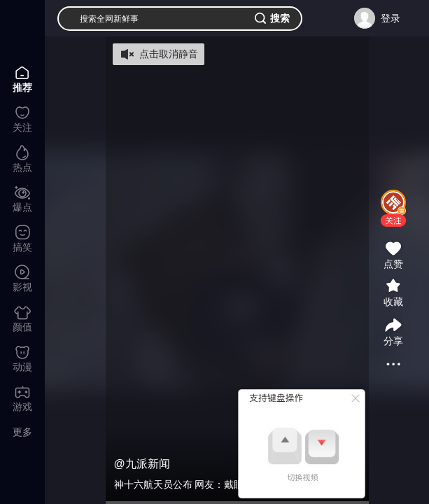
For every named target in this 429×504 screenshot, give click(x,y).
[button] (393, 220)
